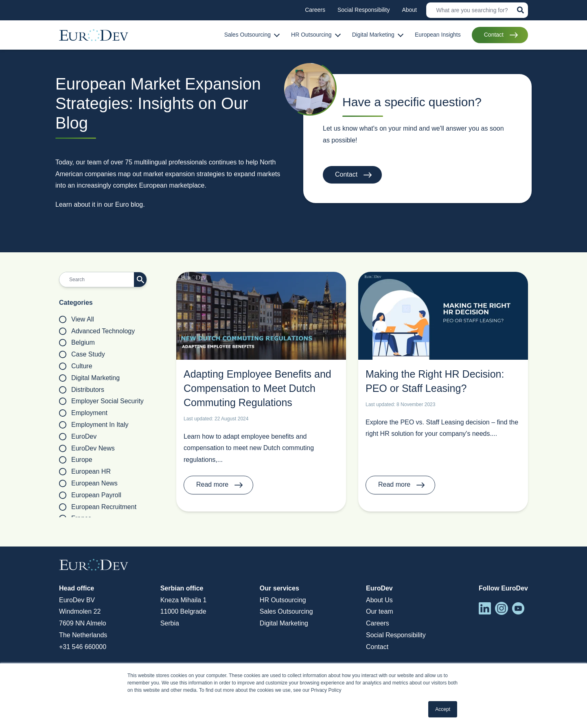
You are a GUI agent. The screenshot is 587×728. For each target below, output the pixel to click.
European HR (85, 472)
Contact (346, 174)
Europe (76, 460)
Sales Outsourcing (286, 611)
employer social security (101, 401)
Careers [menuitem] (315, 10)
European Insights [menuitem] (438, 35)
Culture (76, 366)
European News (88, 483)
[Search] (477, 10)
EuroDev (78, 437)
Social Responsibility (396, 635)
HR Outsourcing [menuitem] (311, 35)
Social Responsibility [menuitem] (364, 10)
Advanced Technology (97, 331)
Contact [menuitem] (494, 35)
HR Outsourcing (283, 600)
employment (83, 413)
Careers (378, 623)
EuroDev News (87, 448)
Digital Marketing (89, 378)
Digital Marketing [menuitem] (373, 35)
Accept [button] (443, 709)
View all (77, 319)
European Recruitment (98, 507)
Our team (380, 611)
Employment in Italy (94, 425)
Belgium (77, 343)
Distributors (82, 390)
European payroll (90, 495)
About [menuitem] (409, 10)
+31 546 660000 (83, 647)
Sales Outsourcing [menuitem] (248, 35)
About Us (379, 600)
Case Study (82, 354)
